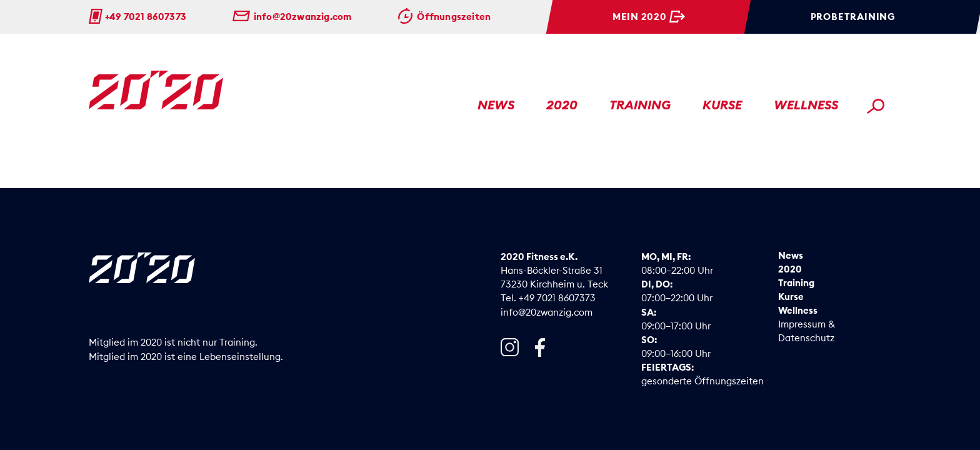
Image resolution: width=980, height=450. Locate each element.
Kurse (722, 105)
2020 (562, 105)
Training (640, 105)
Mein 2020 (640, 17)
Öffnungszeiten (454, 17)
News (496, 105)
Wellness (806, 105)
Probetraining (853, 17)
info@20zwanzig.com (303, 17)
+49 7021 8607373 (146, 17)
